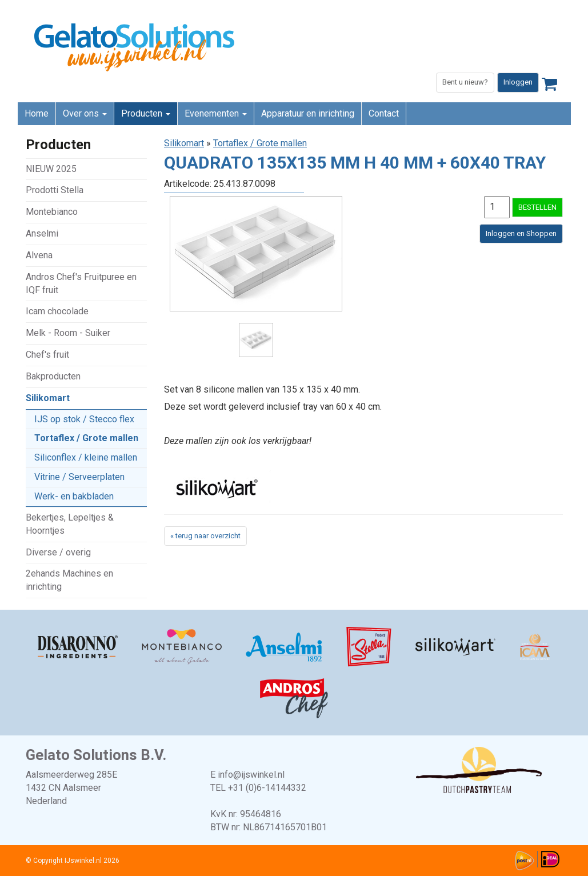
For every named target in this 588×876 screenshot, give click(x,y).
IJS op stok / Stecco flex (84, 419)
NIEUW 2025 (51, 169)
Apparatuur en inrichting (308, 113)
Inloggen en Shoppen (521, 233)
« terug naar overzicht (205, 536)
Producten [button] (146, 113)
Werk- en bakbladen (74, 496)
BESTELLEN (537, 207)
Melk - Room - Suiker (68, 333)
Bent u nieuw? (465, 82)
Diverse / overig (58, 552)
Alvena (39, 255)
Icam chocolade (57, 311)
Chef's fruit (47, 355)
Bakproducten (53, 376)
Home (37, 113)
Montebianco (52, 212)
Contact (384, 113)
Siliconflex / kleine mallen (86, 457)
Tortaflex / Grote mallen (86, 438)
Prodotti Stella (55, 190)
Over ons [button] (85, 113)
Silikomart (48, 398)
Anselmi (42, 233)
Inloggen (518, 82)
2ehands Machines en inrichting (69, 580)
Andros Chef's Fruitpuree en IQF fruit (81, 283)
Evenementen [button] (216, 113)
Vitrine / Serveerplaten (79, 477)
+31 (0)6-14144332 (267, 788)
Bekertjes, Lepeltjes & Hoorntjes (70, 524)
